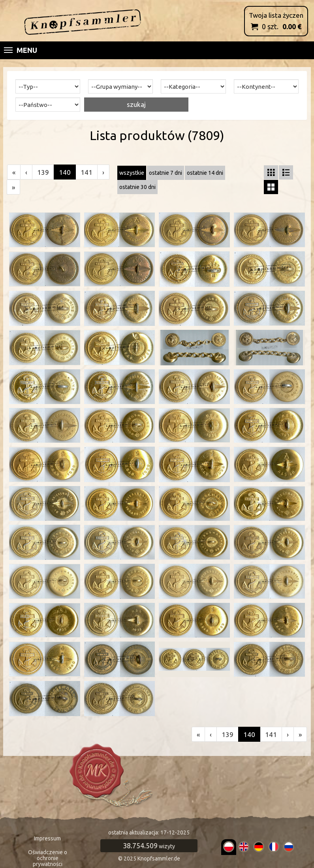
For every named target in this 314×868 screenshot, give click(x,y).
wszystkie (132, 173)
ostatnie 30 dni (137, 187)
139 (43, 172)
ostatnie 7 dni (165, 173)
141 (86, 172)
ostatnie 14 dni (205, 173)
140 (65, 172)
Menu (21, 50)
